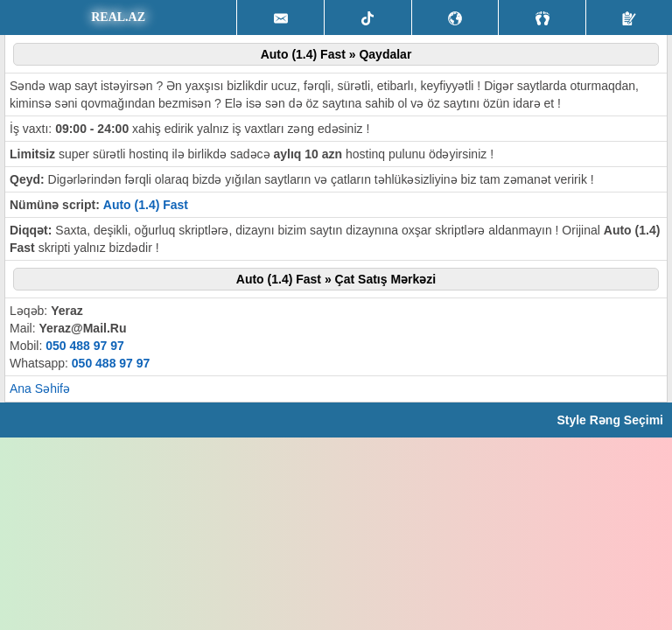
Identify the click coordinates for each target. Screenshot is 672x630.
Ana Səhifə (40, 388)
